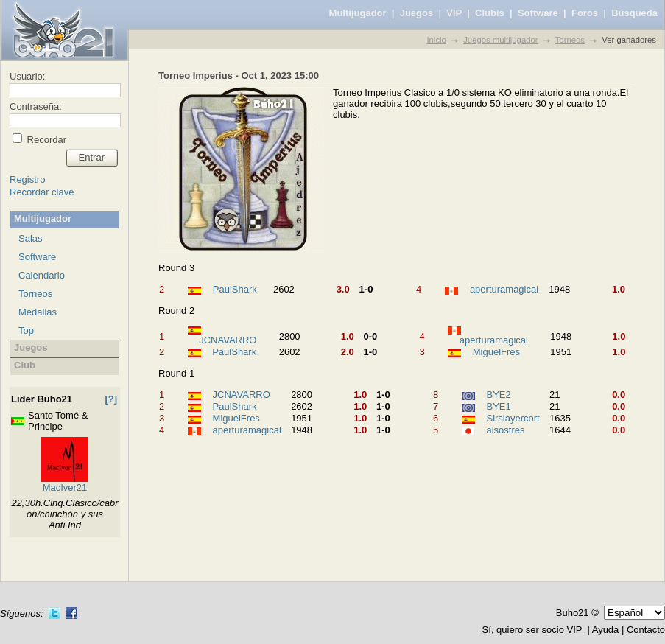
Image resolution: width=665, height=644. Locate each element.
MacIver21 (65, 487)
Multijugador (358, 13)
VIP (454, 13)
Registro (27, 179)
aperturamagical (504, 289)
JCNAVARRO (228, 340)
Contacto (646, 630)
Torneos (570, 40)
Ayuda (606, 630)
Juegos (417, 13)
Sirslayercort (513, 418)
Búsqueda (634, 13)
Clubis (490, 13)
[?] (111, 399)
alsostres (505, 430)
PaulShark (235, 289)
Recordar (45, 140)
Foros (585, 13)
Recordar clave (42, 192)
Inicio (436, 40)
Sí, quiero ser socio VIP (534, 630)
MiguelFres (496, 352)
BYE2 (498, 395)
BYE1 (498, 406)
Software (538, 13)
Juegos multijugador (500, 40)
